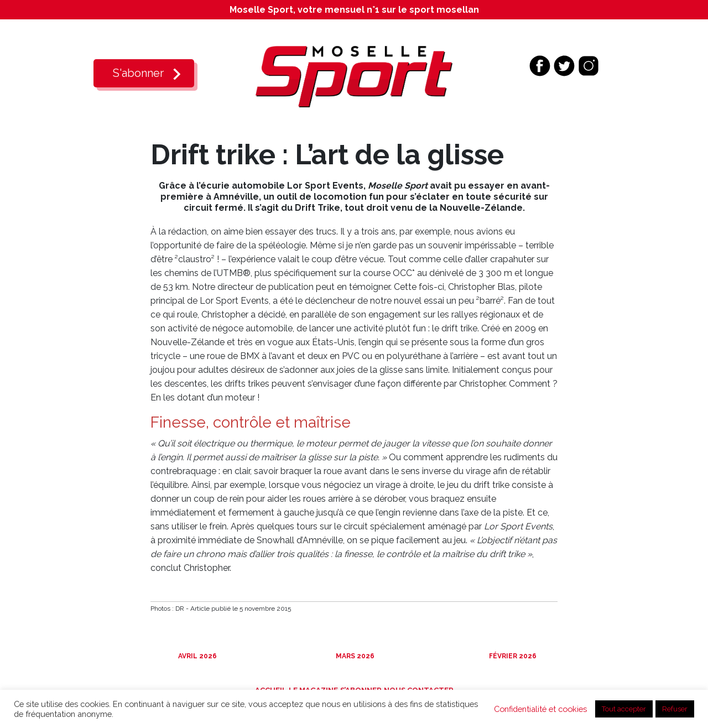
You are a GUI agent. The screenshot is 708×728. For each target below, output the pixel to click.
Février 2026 (512, 656)
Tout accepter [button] (624, 709)
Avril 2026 (197, 656)
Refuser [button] (675, 709)
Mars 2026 (354, 656)
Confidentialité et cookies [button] (540, 709)
